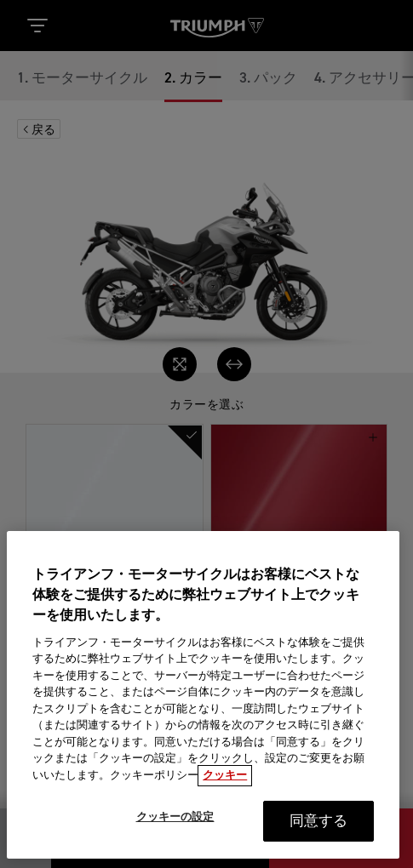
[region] (203, 702)
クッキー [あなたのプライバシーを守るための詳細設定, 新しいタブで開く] (225, 783)
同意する (319, 829)
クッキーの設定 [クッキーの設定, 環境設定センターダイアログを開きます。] (175, 825)
